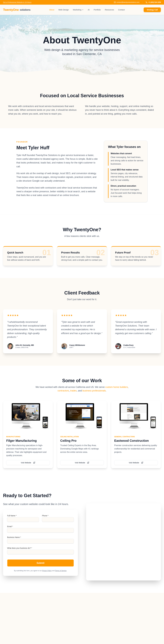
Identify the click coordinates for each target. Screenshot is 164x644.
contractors (63, 391)
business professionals (94, 391)
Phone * (45, 516)
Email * (10, 526)
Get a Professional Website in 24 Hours (17, 2)
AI (89, 10)
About (52, 10)
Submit (41, 563)
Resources (109, 10)
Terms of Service (61, 571)
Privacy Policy (47, 571)
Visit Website (28, 463)
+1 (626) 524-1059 (153, 2)
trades (73, 391)
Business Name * (14, 537)
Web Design (64, 10)
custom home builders (117, 387)
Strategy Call (152, 10)
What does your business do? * (20, 548)
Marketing (78, 10)
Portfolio (97, 10)
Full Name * (12, 516)
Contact (121, 10)
